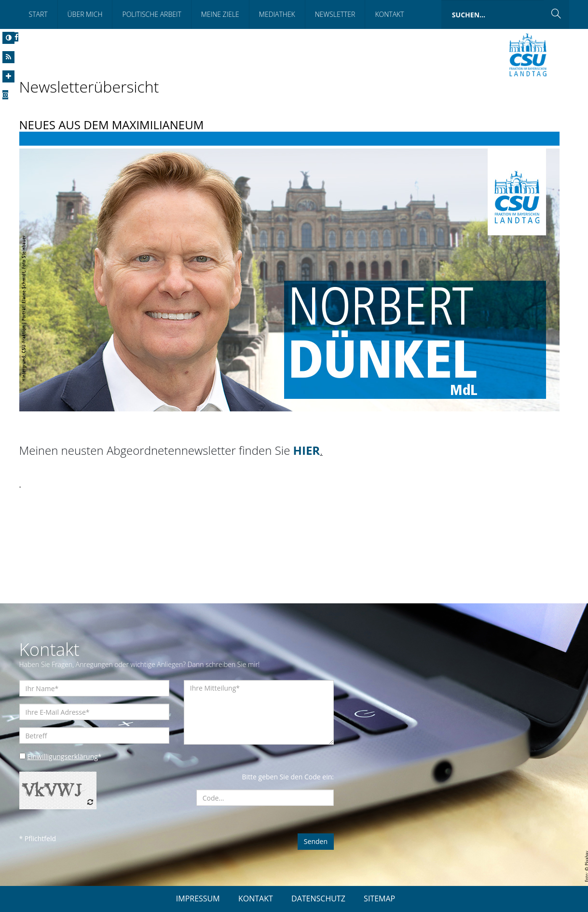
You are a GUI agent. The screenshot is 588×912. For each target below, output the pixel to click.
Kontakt (389, 14)
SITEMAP (379, 898)
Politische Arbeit (151, 14)
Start (38, 14)
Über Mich (85, 14)
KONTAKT (256, 898)
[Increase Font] (8, 76)
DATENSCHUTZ (318, 898)
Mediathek (277, 14)
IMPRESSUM (198, 898)
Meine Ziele (220, 14)
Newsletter (335, 14)
